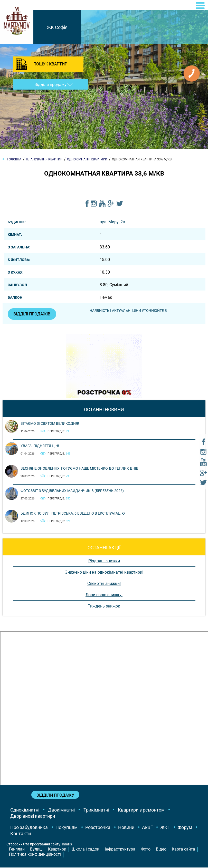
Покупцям (67, 828)
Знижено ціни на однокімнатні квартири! (104, 572)
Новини (126, 828)
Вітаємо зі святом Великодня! (50, 424)
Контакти (21, 834)
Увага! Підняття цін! (40, 446)
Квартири (57, 849)
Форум (185, 828)
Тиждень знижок (104, 606)
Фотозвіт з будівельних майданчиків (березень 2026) (72, 491)
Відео (161, 849)
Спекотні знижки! (104, 584)
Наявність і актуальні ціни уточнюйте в (129, 311)
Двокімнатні (61, 810)
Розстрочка (98, 828)
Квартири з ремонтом (141, 810)
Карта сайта (183, 849)
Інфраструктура (120, 849)
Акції (147, 828)
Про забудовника (29, 828)
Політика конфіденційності (35, 855)
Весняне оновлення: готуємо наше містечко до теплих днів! (80, 469)
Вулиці (36, 849)
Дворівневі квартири (33, 817)
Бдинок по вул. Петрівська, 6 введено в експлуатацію (73, 514)
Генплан (17, 849)
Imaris (67, 845)
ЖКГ (165, 828)
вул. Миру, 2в (112, 222)
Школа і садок (86, 849)
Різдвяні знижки (104, 561)
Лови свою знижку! (104, 595)
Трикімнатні (96, 810)
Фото (146, 849)
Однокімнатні (25, 810)
